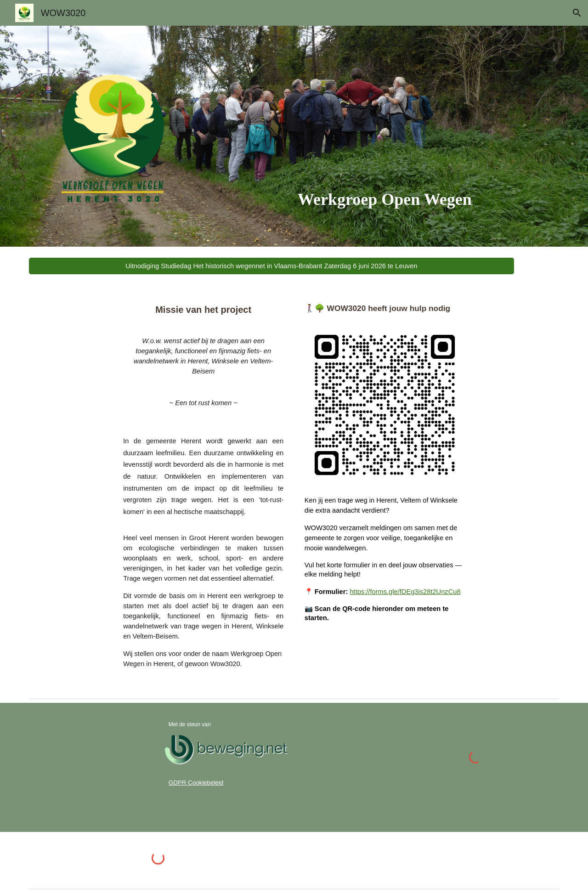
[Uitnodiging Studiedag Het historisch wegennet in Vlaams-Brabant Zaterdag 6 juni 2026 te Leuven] (271, 266)
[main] (384, 200)
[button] (577, 13)
